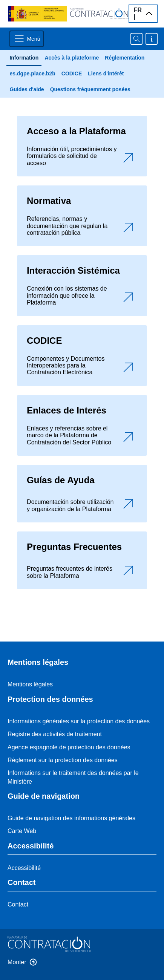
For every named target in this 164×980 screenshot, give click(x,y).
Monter (17, 962)
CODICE (72, 73)
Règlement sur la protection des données (63, 760)
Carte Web (22, 831)
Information (24, 58)
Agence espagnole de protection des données (69, 747)
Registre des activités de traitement (55, 734)
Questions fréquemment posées (90, 89)
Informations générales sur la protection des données (79, 721)
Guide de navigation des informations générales (71, 818)
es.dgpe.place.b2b (32, 73)
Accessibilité (24, 868)
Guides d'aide (27, 89)
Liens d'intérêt (106, 73)
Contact (18, 904)
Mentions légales (30, 684)
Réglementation (125, 58)
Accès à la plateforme (72, 58)
